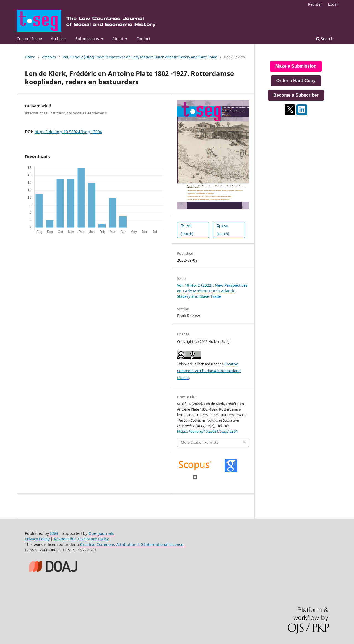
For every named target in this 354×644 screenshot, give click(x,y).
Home (30, 57)
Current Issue (29, 39)
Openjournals (101, 533)
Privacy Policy (37, 539)
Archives (59, 39)
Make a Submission (296, 66)
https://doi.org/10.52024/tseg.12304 (68, 132)
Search (325, 39)
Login (333, 4)
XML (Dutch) (223, 230)
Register (315, 4)
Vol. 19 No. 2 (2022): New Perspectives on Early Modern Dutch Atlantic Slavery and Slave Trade (140, 57)
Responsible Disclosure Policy (81, 539)
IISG (54, 533)
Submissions (88, 39)
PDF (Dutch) (187, 230)
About (118, 39)
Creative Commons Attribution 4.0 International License (209, 371)
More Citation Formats (200, 442)
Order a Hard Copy (296, 81)
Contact (143, 39)
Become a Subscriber (296, 95)
